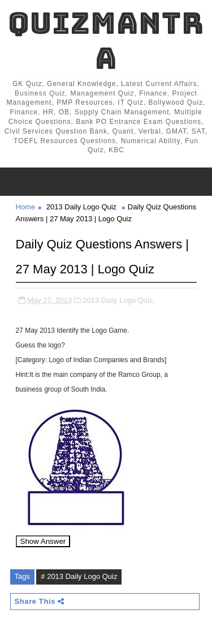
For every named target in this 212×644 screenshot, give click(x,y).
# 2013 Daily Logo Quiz (79, 576)
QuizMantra (106, 40)
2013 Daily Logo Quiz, (119, 300)
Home (26, 207)
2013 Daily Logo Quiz (81, 207)
